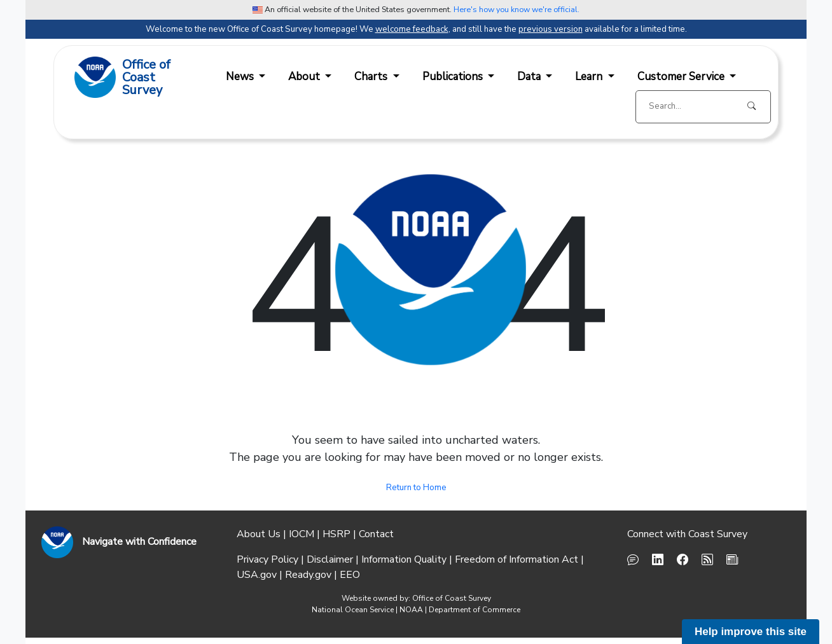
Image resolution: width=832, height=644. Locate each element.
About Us (259, 534)
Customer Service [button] (682, 77)
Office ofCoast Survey (146, 78)
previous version (551, 29)
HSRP (336, 534)
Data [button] (530, 77)
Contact (376, 534)
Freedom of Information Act (517, 559)
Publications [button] (454, 77)
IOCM (302, 534)
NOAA (411, 610)
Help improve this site (751, 632)
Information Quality (404, 559)
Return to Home (416, 488)
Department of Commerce (475, 610)
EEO (350, 575)
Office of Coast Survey (452, 598)
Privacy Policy (267, 559)
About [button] (305, 77)
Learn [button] (590, 77)
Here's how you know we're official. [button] (517, 9)
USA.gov (257, 575)
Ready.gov (308, 575)
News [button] (241, 77)
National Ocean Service (353, 610)
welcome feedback (412, 29)
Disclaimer (330, 559)
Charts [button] (372, 77)
